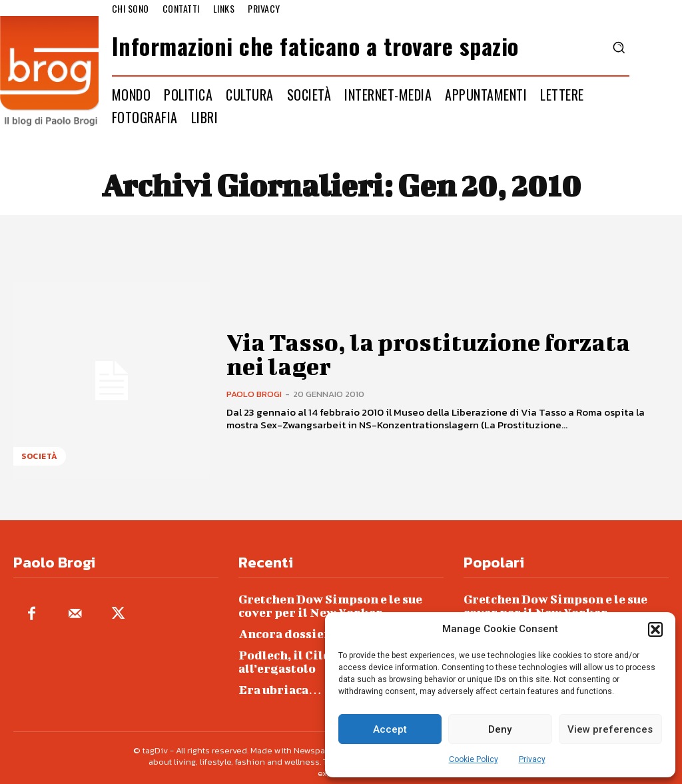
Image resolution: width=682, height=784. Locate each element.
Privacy (532, 759)
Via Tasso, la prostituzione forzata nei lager (428, 353)
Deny (500, 729)
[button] (655, 629)
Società (40, 456)
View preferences (610, 729)
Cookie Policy (474, 759)
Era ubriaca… (276, 681)
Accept (390, 729)
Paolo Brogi (254, 391)
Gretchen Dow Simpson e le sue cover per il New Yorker (341, 603)
